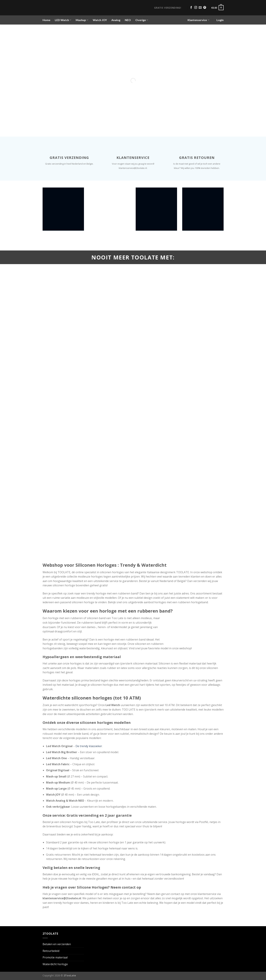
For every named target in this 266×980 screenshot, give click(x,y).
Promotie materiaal (55, 957)
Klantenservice (198, 20)
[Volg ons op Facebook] (191, 8)
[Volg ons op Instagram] (196, 8)
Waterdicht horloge (55, 964)
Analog (116, 20)
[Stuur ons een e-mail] (200, 8)
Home (46, 20)
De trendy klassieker (89, 746)
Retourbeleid (51, 951)
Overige (142, 20)
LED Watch (63, 20)
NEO (128, 20)
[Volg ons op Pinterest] (205, 8)
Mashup (82, 20)
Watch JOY (100, 20)
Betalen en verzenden (57, 944)
